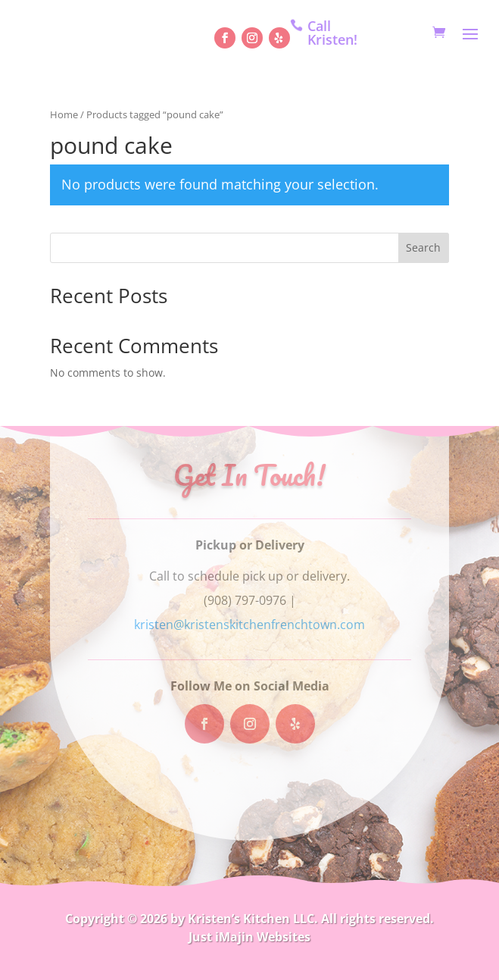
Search (423, 247)
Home (64, 114)
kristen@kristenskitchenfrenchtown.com (250, 625)
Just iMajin (221, 937)
